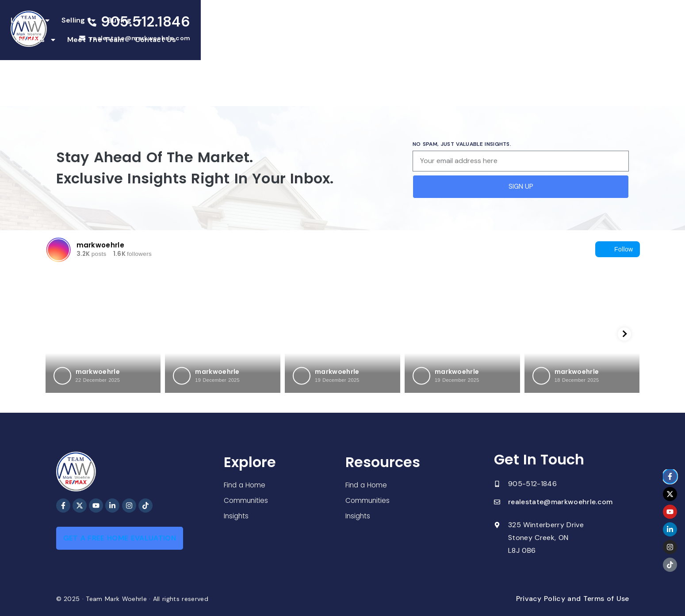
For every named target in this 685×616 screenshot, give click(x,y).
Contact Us (473, 30)
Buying (305, 30)
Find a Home (245, 485)
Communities (247, 500)
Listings (211, 30)
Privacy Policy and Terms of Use (573, 599)
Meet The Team (413, 30)
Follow (617, 249)
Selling (259, 30)
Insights (354, 30)
